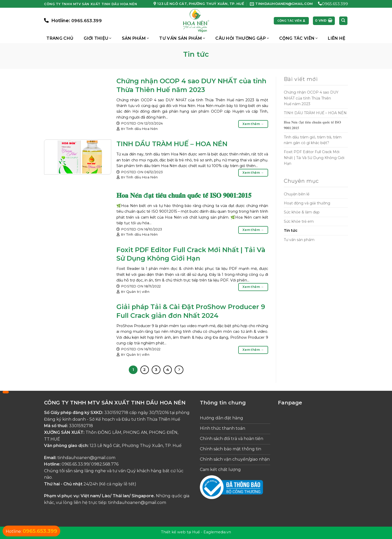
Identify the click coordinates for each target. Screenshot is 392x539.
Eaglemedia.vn (217, 532)
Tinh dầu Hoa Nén (142, 129)
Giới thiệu (97, 38)
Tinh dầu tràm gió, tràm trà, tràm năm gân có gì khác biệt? (313, 140)
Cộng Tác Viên (298, 38)
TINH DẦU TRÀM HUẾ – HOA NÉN (172, 144)
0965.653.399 (335, 4)
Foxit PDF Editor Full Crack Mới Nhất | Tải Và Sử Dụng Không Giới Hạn (314, 158)
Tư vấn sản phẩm (182, 38)
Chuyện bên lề (297, 194)
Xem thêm (253, 124)
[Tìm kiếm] (343, 21)
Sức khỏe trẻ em (299, 221)
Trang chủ (60, 38)
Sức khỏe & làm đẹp (302, 212)
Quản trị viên (138, 292)
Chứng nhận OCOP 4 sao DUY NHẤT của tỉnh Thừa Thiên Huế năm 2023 (311, 98)
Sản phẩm (135, 38)
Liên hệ (337, 38)
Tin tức (291, 230)
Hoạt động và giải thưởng (307, 203)
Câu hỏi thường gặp (242, 38)
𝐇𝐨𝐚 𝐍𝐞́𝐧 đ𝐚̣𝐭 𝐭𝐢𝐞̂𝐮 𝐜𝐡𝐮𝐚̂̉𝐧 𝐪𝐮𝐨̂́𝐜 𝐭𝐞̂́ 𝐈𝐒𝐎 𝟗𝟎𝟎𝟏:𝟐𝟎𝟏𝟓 (184, 195)
